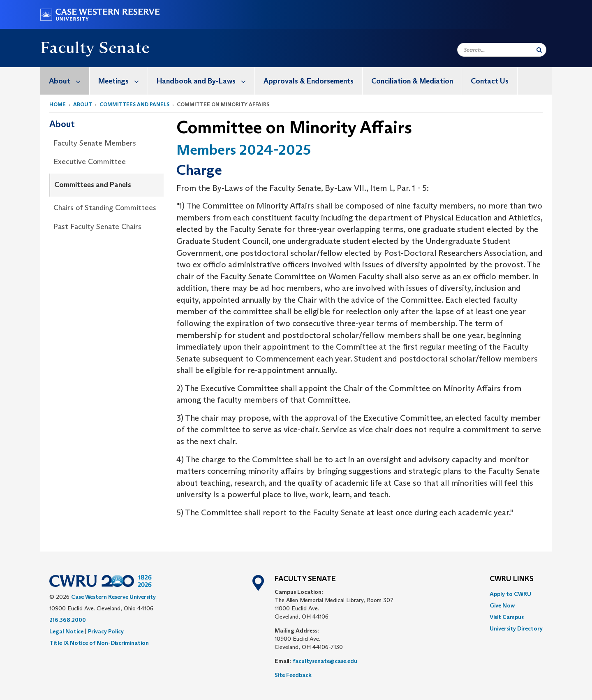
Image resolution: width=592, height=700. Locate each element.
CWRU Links (512, 579)
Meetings (123, 81)
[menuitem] (65, 81)
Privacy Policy (106, 631)
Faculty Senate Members (95, 143)
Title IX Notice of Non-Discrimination (99, 643)
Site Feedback (293, 675)
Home (58, 104)
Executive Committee (90, 162)
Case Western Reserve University (113, 597)
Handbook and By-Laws (206, 81)
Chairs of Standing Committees (105, 208)
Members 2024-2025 (244, 150)
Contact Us (490, 81)
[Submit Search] (539, 50)
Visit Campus (507, 617)
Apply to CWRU (510, 594)
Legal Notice (66, 631)
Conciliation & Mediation (412, 81)
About (69, 81)
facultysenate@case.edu (325, 661)
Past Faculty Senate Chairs (97, 227)
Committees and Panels (134, 104)
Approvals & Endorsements (309, 81)
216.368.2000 (68, 620)
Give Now (502, 605)
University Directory (516, 628)
